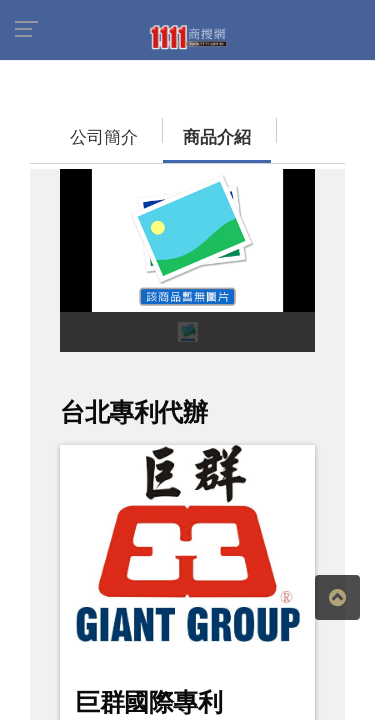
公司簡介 (65, 127)
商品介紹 (155, 127)
